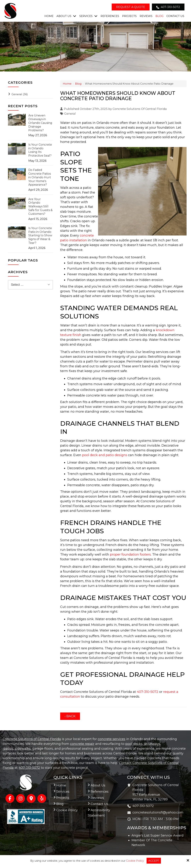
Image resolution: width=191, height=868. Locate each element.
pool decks (134, 744)
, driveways (151, 744)
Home (67, 84)
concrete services (112, 739)
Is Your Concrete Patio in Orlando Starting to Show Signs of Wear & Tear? (40, 235)
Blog (78, 84)
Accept (154, 861)
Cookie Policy (135, 861)
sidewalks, (23, 749)
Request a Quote (131, 7)
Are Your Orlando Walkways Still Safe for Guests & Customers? (40, 206)
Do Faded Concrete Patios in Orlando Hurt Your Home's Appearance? (40, 177)
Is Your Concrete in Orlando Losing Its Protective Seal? (40, 150)
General (70, 114)
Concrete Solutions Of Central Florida (140, 109)
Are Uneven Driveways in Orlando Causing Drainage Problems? (40, 123)
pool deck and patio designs (105, 455)
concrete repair (82, 744)
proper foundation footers (130, 554)
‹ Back (70, 716)
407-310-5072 (168, 7)
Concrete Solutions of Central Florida (32, 739)
